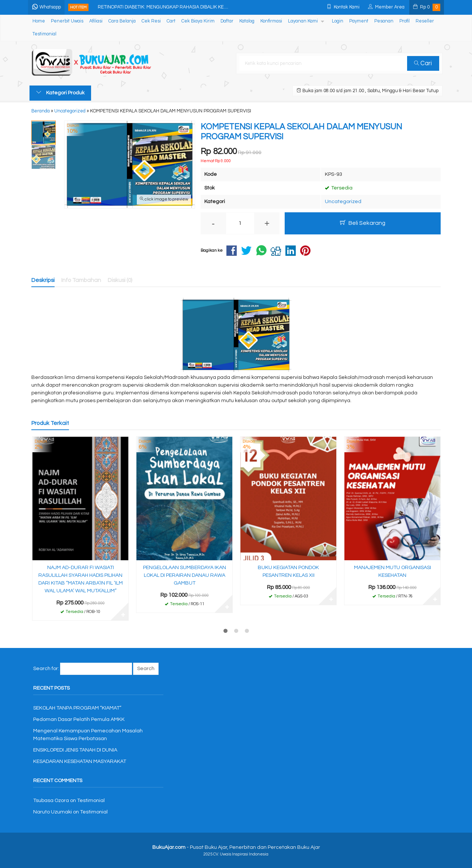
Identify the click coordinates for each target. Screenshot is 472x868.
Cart (171, 21)
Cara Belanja (122, 21)
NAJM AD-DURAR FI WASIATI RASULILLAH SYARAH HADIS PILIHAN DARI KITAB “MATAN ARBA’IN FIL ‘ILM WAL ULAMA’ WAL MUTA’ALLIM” (81, 579)
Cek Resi (151, 21)
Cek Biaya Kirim (198, 21)
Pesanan (384, 21)
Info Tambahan (81, 280)
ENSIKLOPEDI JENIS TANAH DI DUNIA (75, 750)
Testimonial (44, 34)
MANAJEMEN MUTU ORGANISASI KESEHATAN (393, 571)
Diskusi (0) (120, 280)
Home (39, 21)
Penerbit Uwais (67, 21)
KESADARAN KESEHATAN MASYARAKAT (80, 761)
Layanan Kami (303, 21)
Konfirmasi (271, 21)
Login (338, 21)
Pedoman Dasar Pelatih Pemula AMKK (79, 719)
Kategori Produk (60, 93)
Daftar (227, 21)
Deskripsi (43, 280)
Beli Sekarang (363, 223)
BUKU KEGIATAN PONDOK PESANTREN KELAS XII (288, 571)
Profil (405, 21)
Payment (359, 21)
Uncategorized (343, 202)
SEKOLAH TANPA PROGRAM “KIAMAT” (77, 708)
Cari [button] (423, 63)
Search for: (46, 669)
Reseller (425, 21)
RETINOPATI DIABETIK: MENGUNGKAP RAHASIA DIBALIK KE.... (164, 7)
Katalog (247, 21)
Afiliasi (96, 21)
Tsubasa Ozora (51, 801)
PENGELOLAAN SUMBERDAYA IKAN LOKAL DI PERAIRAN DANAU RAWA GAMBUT (185, 575)
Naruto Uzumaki (53, 812)
